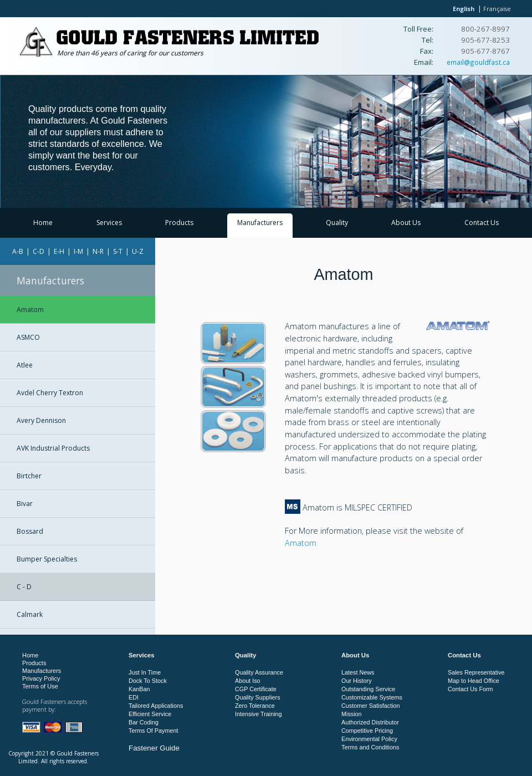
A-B (18, 251)
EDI (134, 697)
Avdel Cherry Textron (50, 393)
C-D (39, 251)
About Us (406, 223)
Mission (352, 714)
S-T (118, 251)
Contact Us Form (470, 689)
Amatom (30, 310)
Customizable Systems (372, 697)
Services (109, 223)
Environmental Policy (369, 739)
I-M (78, 251)
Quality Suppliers (258, 697)
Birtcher (29, 476)
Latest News (358, 672)
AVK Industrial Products (53, 448)
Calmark (30, 614)
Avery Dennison (41, 420)
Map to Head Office (474, 681)
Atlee (25, 365)
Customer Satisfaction (371, 706)
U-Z (138, 251)
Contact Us (482, 223)
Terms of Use (40, 686)
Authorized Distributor (370, 722)
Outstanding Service (368, 689)
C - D (24, 587)
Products (179, 223)
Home (43, 223)
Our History (357, 681)
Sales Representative (476, 672)
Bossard (30, 531)
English (464, 9)
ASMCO (28, 337)
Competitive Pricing (367, 731)
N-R (98, 251)
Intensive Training (259, 714)
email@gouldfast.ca (478, 62)
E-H (59, 251)
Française (497, 9)
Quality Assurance (259, 672)
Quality (337, 223)
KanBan (139, 689)
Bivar (25, 504)
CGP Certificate (256, 689)
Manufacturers (260, 223)
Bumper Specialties (47, 559)
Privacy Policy (41, 678)
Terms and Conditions (370, 747)
